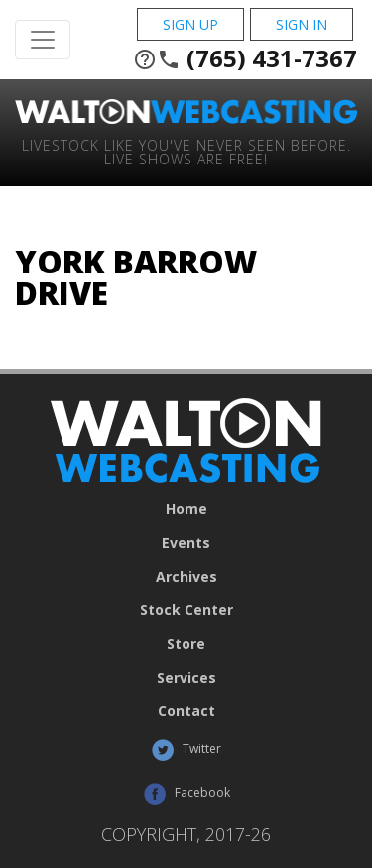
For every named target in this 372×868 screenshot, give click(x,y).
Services (186, 678)
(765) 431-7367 (245, 58)
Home (186, 509)
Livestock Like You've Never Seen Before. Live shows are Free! (186, 151)
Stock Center (186, 610)
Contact (186, 711)
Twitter (186, 750)
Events (186, 543)
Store (186, 644)
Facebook (186, 794)
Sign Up (190, 24)
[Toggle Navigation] (43, 40)
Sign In (302, 24)
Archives (186, 577)
